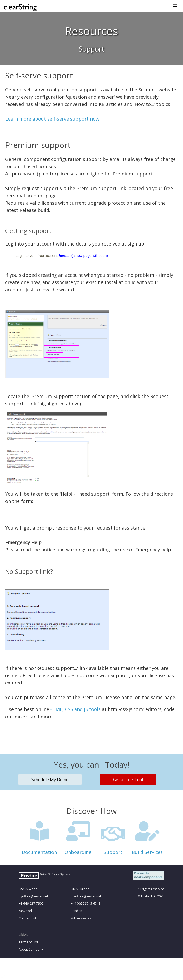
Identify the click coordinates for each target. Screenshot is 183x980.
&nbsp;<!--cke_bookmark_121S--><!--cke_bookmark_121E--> (91, 863)
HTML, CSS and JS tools (75, 709)
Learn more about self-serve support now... (54, 119)
